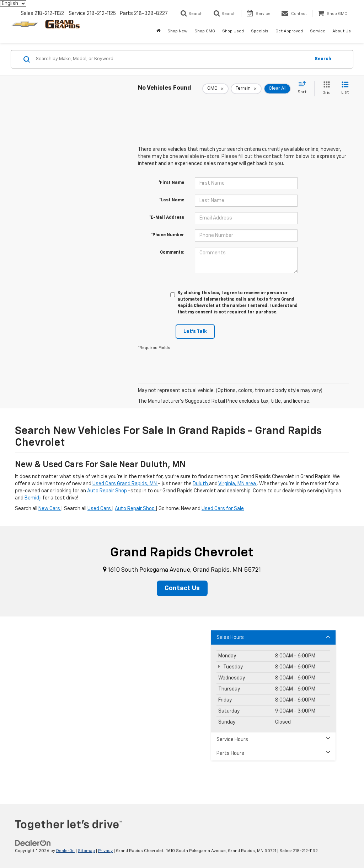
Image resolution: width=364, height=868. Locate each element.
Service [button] (318, 31)
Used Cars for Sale (223, 509)
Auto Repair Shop (108, 491)
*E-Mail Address (167, 218)
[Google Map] (182, 705)
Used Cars (100, 509)
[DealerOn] (33, 843)
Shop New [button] (177, 31)
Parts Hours (273, 753)
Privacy (105, 851)
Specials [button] (260, 31)
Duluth (201, 484)
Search (323, 59)
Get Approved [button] (289, 31)
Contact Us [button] (182, 588)
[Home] (158, 31)
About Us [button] (342, 31)
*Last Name (172, 200)
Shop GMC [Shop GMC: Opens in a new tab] (205, 31)
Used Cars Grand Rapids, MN (125, 484)
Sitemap (86, 851)
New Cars (50, 509)
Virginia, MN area (238, 484)
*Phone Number (168, 235)
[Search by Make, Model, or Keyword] (172, 59)
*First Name (171, 183)
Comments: (172, 253)
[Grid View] (325, 88)
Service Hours (273, 739)
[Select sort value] (304, 88)
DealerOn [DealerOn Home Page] (65, 851)
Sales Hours (273, 637)
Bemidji (34, 498)
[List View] (345, 88)
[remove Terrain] (246, 89)
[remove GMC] (215, 89)
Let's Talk (195, 332)
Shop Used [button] (233, 31)
